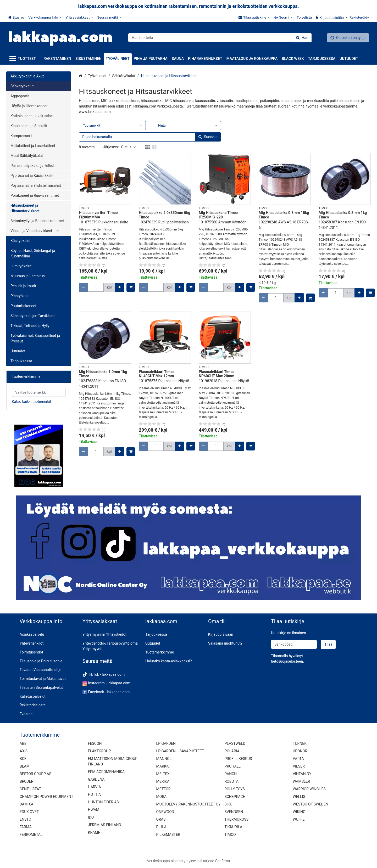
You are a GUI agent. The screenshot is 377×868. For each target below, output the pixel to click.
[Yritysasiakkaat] (79, 17)
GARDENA (96, 779)
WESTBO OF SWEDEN (311, 804)
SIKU (228, 804)
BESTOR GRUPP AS (35, 774)
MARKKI (163, 766)
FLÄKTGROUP (99, 751)
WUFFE (299, 819)
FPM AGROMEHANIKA (106, 772)
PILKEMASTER (168, 835)
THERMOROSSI (237, 819)
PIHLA (161, 827)
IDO (91, 817)
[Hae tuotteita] (220, 38)
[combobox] (220, 38)
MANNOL (164, 759)
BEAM (25, 766)
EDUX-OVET (29, 812)
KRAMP (94, 832)
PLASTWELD (235, 743)
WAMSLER (301, 781)
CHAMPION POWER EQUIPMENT (46, 797)
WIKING (299, 812)
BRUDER (26, 781)
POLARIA (232, 751)
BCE (23, 759)
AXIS (24, 751)
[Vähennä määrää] (84, 287)
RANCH (231, 774)
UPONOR (300, 751)
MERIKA (163, 781)
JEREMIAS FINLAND (105, 825)
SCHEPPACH (235, 797)
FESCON (95, 743)
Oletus (128, 147)
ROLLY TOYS (234, 789)
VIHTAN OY (302, 774)
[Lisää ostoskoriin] (131, 287)
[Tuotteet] (24, 59)
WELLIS (299, 797)
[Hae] (302, 38)
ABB (23, 743)
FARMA (26, 827)
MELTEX (163, 774)
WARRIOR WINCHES (309, 789)
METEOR (163, 789)
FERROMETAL (31, 835)
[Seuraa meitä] (109, 17)
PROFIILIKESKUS (238, 759)
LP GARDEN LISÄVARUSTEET (180, 751)
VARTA (298, 759)
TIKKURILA (233, 827)
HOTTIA (94, 794)
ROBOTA (231, 781)
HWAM (94, 810)
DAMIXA (26, 804)
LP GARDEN (166, 743)
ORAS (161, 819)
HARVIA (95, 787)
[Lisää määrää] (120, 287)
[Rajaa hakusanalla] (150, 137)
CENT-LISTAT (30, 789)
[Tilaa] (328, 644)
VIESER (299, 766)
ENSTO (25, 819)
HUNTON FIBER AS (103, 802)
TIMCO (230, 835)
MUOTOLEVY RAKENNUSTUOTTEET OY (188, 804)
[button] (287, 661)
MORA (162, 797)
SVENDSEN (234, 812)
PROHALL (232, 766)
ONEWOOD (165, 812)
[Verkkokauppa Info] (45, 17)
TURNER (300, 743)
